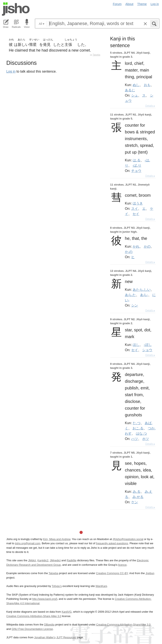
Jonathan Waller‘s (45, 637)
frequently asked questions (112, 543)
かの (147, 246)
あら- (144, 295)
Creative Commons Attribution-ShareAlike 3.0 (123, 625)
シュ (135, 95)
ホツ (146, 439)
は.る (136, 160)
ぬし (136, 85)
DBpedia (49, 625)
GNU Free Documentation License (32, 629)
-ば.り (137, 165)
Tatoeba (96, 55)
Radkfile (72, 560)
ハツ (135, 439)
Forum (117, 4)
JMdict (32, 560)
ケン (135, 502)
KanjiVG (67, 612)
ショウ (147, 350)
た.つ (136, 423)
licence (122, 565)
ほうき (138, 203)
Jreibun (150, 573)
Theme (142, 4)
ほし (136, 345)
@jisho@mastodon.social (128, 539)
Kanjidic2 (43, 560)
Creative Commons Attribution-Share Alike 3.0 (34, 616)
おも (147, 85)
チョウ (136, 171)
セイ (136, 214)
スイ (135, 208)
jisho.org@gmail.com (28, 543)
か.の (129, 252)
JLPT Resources (66, 637)
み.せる (138, 497)
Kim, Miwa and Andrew (57, 539)
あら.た (130, 295)
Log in (155, 4)
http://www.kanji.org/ (44, 599)
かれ (136, 246)
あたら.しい (142, 289)
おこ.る (138, 428)
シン (135, 305)
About (130, 4)
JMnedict (55, 560)
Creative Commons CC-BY (112, 573)
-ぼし (148, 345)
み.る (136, 491)
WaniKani (101, 586)
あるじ (130, 90)
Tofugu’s (57, 586)
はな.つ (141, 433)
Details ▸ (150, 106)
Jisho (16, 9)
